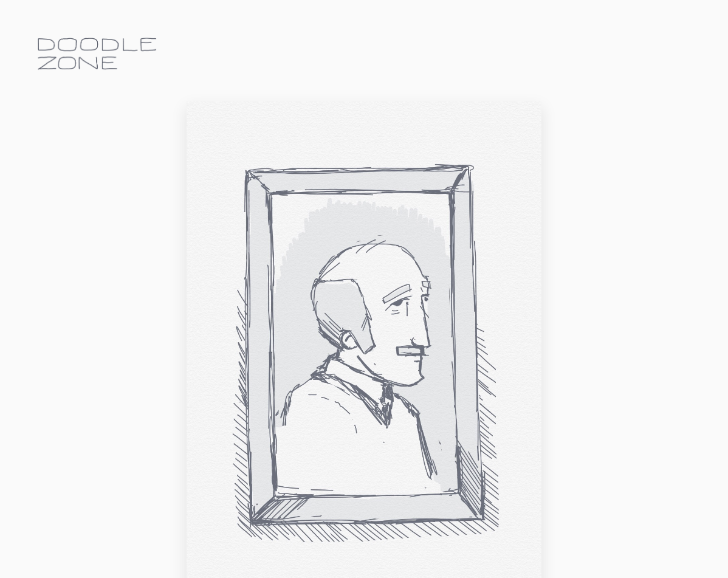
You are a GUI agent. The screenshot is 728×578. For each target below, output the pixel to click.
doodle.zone (97, 54)
